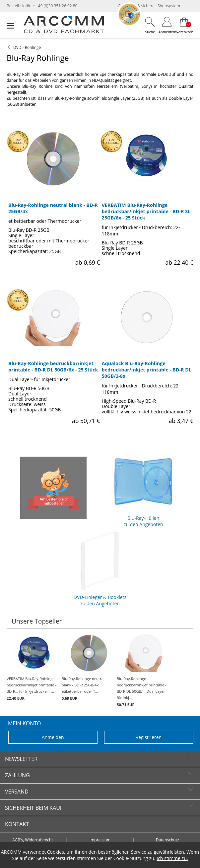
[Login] (167, 25)
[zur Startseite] (64, 32)
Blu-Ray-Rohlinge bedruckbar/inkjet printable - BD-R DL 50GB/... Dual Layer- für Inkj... (143, 670)
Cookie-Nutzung (131, 858)
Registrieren (149, 737)
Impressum (100, 840)
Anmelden (53, 737)
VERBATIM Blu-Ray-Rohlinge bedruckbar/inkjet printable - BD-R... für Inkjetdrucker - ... (33, 667)
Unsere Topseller (37, 621)
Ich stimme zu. (172, 858)
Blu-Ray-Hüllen (143, 488)
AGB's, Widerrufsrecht (33, 840)
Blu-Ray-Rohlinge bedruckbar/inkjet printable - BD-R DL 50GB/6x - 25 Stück (53, 366)
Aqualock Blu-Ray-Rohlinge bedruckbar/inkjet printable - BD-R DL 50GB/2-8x (147, 370)
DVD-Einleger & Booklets (100, 567)
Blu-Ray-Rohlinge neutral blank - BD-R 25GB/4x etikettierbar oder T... (88, 667)
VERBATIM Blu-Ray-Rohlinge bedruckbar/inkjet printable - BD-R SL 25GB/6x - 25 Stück (146, 211)
